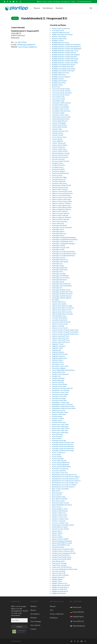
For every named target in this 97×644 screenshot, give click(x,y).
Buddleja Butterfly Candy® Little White (65, 62)
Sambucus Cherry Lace (60, 517)
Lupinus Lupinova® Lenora (61, 340)
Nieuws (45, 1)
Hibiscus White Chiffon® (60, 219)
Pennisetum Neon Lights (60, 394)
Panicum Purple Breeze (60, 384)
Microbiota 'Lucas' (58, 364)
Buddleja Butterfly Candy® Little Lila (64, 52)
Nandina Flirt (56, 376)
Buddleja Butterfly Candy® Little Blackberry (66, 46)
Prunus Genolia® (58, 458)
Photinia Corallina (58, 418)
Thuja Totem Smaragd (59, 565)
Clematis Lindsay (58, 133)
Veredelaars (48, 8)
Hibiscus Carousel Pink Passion (62, 193)
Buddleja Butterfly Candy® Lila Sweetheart (66, 44)
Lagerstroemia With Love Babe (62, 306)
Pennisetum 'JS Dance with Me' (62, 388)
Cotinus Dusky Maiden (60, 145)
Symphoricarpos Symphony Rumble (64, 553)
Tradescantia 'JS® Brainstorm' (62, 567)
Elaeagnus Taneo (57, 163)
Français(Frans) (77, 621)
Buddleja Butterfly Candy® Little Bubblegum (67, 48)
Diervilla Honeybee (58, 159)
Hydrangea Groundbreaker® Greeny (64, 253)
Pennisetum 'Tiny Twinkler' (61, 390)
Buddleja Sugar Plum (59, 83)
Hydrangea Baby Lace (59, 233)
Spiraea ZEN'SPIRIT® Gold (61, 545)
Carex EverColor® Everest (61, 95)
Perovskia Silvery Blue (59, 400)
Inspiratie (50, 1)
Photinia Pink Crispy (59, 422)
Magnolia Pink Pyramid (60, 354)
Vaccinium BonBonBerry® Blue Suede (65, 569)
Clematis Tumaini (58, 135)
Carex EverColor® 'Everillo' (61, 89)
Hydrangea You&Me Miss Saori (62, 292)
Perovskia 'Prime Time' (59, 396)
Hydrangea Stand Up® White (62, 286)
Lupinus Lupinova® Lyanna (61, 342)
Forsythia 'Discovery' (59, 179)
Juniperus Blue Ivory (59, 302)
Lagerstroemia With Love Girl (62, 310)
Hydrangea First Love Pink (61, 247)
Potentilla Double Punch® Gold (63, 444)
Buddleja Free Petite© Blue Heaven (64, 64)
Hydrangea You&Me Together (62, 298)
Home (40, 1)
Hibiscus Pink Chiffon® (60, 211)
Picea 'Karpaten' (57, 436)
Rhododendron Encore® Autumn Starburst (66, 480)
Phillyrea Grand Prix (59, 410)
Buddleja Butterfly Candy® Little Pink (64, 56)
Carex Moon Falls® (58, 99)
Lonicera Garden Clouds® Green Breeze (65, 332)
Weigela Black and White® (61, 585)
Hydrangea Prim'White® (60, 275)
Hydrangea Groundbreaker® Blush (64, 251)
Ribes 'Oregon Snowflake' (60, 488)
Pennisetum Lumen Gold (60, 392)
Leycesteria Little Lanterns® (61, 322)
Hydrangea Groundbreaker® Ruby (63, 255)
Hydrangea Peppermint (60, 267)
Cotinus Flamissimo (58, 147)
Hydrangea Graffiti (58, 249)
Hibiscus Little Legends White (62, 207)
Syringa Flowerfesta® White (62, 559)
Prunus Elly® (56, 454)
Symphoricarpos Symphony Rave (63, 549)
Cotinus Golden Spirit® (60, 151)
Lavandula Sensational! (60, 320)
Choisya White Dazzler (60, 127)
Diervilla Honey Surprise (60, 157)
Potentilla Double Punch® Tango (63, 450)
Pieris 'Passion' (57, 438)
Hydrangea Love (57, 263)
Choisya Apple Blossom (60, 121)
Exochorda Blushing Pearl (60, 173)
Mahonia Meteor (58, 360)
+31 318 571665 (20, 42)
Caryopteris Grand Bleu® (60, 107)
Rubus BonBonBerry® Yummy (62, 505)
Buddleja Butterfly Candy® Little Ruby (65, 60)
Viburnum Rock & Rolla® (60, 575)
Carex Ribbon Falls (58, 101)
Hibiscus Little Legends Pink (61, 205)
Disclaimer (54, 617)
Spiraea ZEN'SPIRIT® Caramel (62, 543)
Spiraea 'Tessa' (57, 535)
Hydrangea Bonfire (58, 235)
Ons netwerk (64, 1)
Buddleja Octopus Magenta (61, 77)
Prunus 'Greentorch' (59, 452)
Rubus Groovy (57, 507)
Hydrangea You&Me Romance (62, 296)
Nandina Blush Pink (58, 372)
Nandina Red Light (58, 380)
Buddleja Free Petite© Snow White (64, 68)
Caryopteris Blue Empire (60, 105)
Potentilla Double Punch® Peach (63, 448)
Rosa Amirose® (57, 493)
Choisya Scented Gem (59, 125)
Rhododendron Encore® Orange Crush (65, 483)
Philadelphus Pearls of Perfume (62, 404)
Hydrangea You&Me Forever (61, 290)
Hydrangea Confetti (59, 245)
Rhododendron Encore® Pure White (64, 485)
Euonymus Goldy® (58, 169)
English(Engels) (77, 616)
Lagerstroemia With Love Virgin (62, 314)
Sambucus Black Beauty (60, 511)
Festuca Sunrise (57, 175)
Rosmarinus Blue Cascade (60, 503)
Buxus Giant (56, 87)
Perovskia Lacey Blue (59, 398)
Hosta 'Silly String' (58, 223)
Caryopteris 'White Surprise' (61, 103)
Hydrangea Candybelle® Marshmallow (65, 239)
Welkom (34, 606)
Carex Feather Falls (58, 97)
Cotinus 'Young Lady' (59, 143)
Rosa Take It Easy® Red (60, 499)
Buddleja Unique (57, 85)
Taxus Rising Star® (58, 561)
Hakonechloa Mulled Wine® (61, 185)
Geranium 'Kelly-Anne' (59, 183)
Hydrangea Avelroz (58, 231)
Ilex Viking (55, 300)
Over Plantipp (56, 1)
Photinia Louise (57, 420)
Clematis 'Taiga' (57, 129)
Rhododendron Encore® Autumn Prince (65, 478)
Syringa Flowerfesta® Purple (62, 557)
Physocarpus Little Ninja (60, 432)
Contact (73, 1)
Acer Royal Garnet (58, 30)
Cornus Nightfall (57, 141)
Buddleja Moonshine (59, 75)
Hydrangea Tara (57, 288)
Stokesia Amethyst (58, 547)
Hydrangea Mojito (58, 265)
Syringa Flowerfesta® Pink (61, 555)
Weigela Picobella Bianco (60, 587)
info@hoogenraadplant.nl (26, 44)
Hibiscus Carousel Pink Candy (62, 191)
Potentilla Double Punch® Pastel (63, 446)
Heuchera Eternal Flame (60, 187)
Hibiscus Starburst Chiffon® (61, 217)
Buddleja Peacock (58, 78)
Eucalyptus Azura (58, 167)
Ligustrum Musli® (58, 326)
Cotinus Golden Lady (59, 149)
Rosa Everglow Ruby (59, 497)
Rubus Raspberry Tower (60, 509)
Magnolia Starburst (58, 356)
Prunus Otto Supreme (59, 460)
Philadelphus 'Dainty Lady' (61, 402)
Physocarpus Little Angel (60, 426)
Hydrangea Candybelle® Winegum (64, 243)
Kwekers (59, 8)
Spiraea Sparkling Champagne (62, 541)
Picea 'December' (58, 434)
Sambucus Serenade (59, 521)
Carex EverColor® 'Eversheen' (62, 93)
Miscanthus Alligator (59, 368)
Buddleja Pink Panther (59, 81)
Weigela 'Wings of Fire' (60, 583)
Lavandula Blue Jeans (59, 316)
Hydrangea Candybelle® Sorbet (63, 241)
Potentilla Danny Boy (59, 440)
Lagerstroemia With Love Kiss (62, 312)
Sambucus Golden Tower (60, 519)
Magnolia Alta (57, 350)
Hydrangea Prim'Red (59, 273)
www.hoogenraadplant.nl (28, 47)
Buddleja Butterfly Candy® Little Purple (65, 58)
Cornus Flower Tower (59, 137)
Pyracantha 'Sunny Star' (60, 472)
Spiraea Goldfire (57, 537)
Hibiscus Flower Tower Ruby (61, 199)
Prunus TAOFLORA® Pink (61, 462)
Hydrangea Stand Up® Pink (61, 283)
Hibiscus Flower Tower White (62, 201)
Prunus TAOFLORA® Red (60, 464)
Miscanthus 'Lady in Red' (60, 366)
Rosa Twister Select (58, 501)
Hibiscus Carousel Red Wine (61, 195)
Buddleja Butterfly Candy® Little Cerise (65, 50)
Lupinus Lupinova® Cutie (60, 338)
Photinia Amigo (57, 416)
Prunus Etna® (57, 456)
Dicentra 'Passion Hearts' (60, 155)
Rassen (37, 8)
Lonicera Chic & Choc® (60, 328)
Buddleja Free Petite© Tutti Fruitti (63, 70)
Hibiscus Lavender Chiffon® (61, 203)
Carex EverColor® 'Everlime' (61, 91)
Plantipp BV (18, 641)
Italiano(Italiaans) (78, 626)
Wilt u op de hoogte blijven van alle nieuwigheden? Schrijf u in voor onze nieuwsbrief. (19, 611)
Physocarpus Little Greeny (61, 428)
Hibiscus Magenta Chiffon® (61, 209)
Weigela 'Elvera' (57, 581)
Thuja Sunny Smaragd (59, 563)
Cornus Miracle (57, 139)
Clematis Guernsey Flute (60, 131)
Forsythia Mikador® (59, 181)
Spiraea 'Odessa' (57, 533)
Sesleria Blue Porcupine (60, 527)
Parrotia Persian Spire (59, 386)
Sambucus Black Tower (60, 515)
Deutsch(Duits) (77, 612)
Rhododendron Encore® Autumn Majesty (66, 476)
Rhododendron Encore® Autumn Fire (64, 474)
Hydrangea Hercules (59, 257)
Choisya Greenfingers (59, 123)
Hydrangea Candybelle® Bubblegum (64, 237)
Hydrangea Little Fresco (60, 259)
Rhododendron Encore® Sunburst (63, 486)
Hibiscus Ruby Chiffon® (60, 215)
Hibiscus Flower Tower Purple (62, 197)
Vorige (15, 18)
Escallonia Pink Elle (58, 165)
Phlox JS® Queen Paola (60, 412)
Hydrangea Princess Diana (61, 278)
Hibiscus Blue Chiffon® (60, 189)
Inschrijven (19, 626)
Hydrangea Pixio (57, 271)
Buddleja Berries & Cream (60, 42)
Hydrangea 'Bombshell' (60, 225)
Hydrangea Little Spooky (60, 261)
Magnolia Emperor (58, 352)
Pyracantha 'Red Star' (59, 470)
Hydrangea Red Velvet (59, 280)
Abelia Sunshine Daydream (61, 28)
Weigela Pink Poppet (59, 593)
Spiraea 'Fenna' (57, 531)
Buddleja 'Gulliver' (58, 40)
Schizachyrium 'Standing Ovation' (63, 525)
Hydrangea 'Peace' (58, 229)
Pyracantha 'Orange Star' (60, 468)
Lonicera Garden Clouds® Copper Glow (65, 330)
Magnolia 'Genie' (57, 348)
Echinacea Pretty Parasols (61, 161)
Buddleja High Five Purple (61, 72)
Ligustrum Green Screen (60, 324)
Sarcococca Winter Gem (60, 523)
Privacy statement (57, 614)
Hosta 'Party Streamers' (60, 221)
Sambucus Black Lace (59, 513)
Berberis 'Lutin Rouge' (59, 36)
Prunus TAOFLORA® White (61, 466)
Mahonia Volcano (58, 362)
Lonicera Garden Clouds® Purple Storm (65, 334)
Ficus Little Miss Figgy (59, 177)
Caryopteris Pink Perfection (61, 111)
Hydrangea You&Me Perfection (62, 294)
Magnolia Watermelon (59, 358)
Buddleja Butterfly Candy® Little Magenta (66, 54)
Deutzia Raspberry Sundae (61, 153)
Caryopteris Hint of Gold (60, 109)
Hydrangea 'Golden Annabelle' (62, 227)
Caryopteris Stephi (58, 113)
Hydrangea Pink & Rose (60, 269)
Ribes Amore (56, 491)
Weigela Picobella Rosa (60, 589)
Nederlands (76, 607)
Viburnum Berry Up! (59, 573)
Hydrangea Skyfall (58, 282)
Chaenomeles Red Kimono (61, 119)
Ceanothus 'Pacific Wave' (60, 115)
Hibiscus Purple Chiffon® (61, 213)
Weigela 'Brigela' (57, 579)
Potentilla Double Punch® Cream (63, 442)
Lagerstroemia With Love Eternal (63, 308)
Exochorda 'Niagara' (59, 171)
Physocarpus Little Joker (60, 430)
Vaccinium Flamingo (59, 571)
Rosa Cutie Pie (57, 495)
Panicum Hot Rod (58, 382)
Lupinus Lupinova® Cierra (61, 336)
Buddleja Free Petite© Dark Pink (63, 66)
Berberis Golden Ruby (59, 38)
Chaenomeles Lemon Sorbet (61, 117)
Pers (69, 1)
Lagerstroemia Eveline (59, 304)
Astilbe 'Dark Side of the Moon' (62, 34)
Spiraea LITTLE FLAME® (60, 539)
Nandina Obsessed (58, 378)
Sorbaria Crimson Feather (60, 529)
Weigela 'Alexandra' (58, 577)
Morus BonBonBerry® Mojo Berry (63, 370)
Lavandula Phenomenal (60, 318)
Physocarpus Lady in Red (60, 424)
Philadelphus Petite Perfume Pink (63, 406)
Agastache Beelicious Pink (61, 32)
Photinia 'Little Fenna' (59, 414)
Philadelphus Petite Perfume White (64, 408)
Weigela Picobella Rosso (60, 591)
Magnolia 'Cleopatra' (59, 346)
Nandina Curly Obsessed (60, 374)
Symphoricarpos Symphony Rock (63, 551)
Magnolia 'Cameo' (58, 344)
